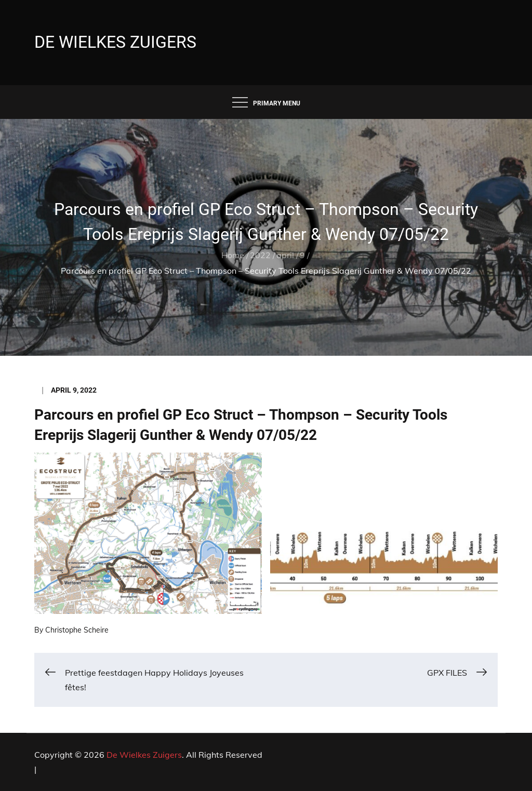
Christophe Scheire (77, 630)
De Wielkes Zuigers (115, 42)
